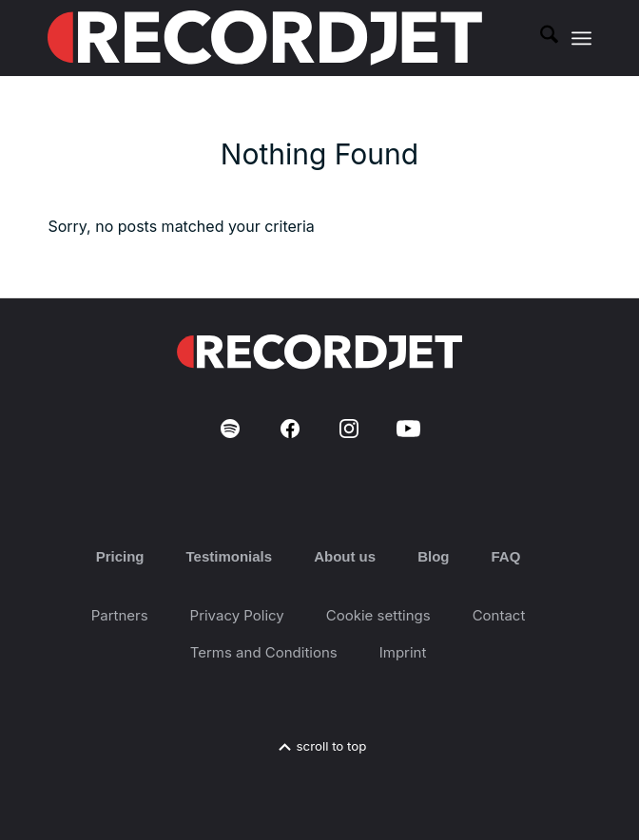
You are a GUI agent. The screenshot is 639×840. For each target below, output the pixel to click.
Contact (499, 615)
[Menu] (581, 38)
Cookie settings (378, 615)
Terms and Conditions (264, 652)
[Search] (540, 38)
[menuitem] (540, 38)
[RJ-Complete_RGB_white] (265, 38)
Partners (120, 615)
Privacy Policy (237, 615)
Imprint (403, 652)
